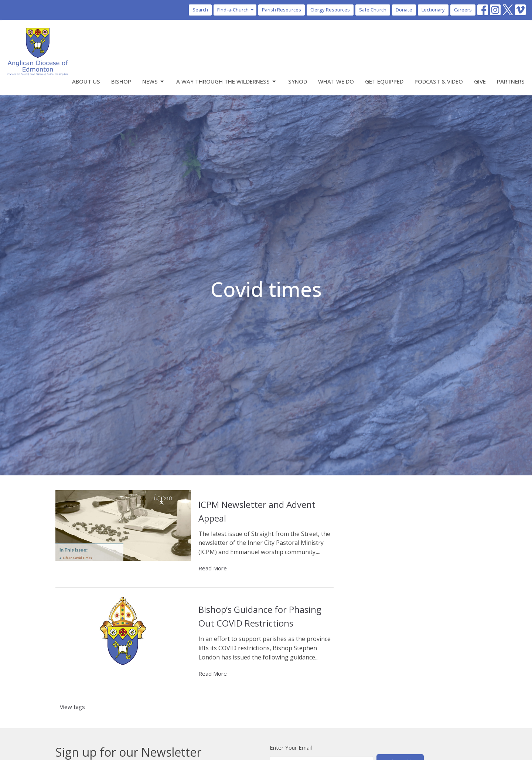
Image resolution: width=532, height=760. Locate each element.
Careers (463, 10)
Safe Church (373, 10)
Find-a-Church (236, 10)
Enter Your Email (291, 747)
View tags (72, 707)
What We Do (336, 81)
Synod (298, 81)
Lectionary (433, 10)
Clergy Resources (330, 10)
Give (480, 81)
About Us (86, 81)
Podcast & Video (439, 81)
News (154, 82)
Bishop (121, 81)
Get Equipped (384, 81)
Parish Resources (282, 10)
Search (200, 10)
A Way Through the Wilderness (227, 82)
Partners (511, 81)
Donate (404, 10)
